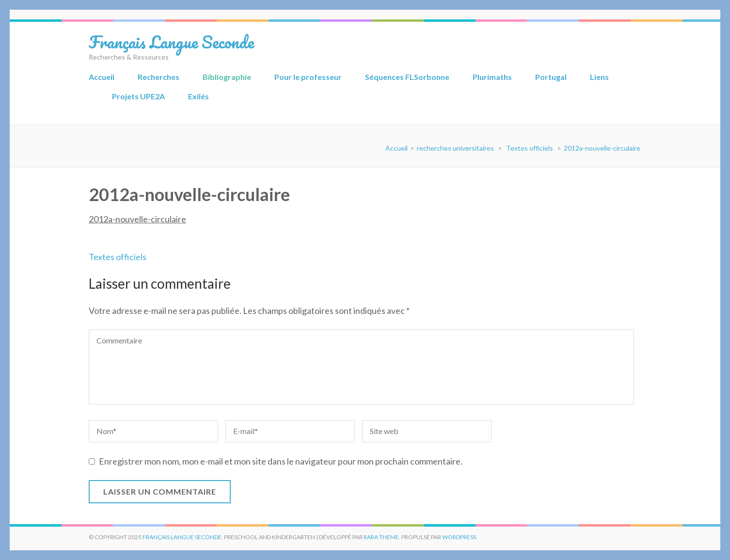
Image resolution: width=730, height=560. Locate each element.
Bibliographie (227, 77)
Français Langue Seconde (171, 42)
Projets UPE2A (138, 96)
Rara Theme (381, 537)
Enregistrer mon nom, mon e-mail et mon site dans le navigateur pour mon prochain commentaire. (281, 461)
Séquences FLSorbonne (407, 77)
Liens (599, 77)
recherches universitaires (455, 148)
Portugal (551, 77)
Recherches (159, 77)
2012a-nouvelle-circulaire (137, 219)
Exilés (198, 96)
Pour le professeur (308, 77)
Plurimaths (492, 77)
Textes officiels (118, 257)
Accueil (102, 77)
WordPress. (460, 537)
